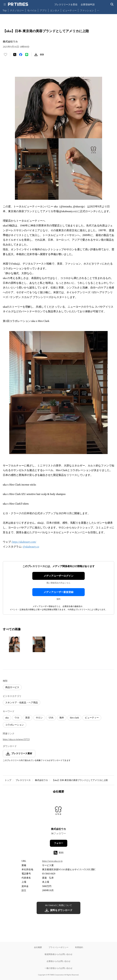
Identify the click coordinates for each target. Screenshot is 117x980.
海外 (62, 718)
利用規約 (79, 947)
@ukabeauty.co (31, 547)
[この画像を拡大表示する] (14, 644)
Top (5, 10)
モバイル (32, 10)
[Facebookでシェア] (21, 55)
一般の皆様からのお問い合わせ (59, 968)
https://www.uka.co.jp (52, 861)
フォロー (59, 843)
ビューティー (70, 10)
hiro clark (74, 718)
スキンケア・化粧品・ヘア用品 (22, 703)
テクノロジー (17, 10)
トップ (8, 780)
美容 (28, 718)
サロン (39, 718)
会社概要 (38, 947)
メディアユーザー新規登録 (59, 592)
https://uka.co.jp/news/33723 (16, 739)
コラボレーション (15, 725)
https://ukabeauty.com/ (24, 542)
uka (7, 718)
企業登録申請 (88, 4)
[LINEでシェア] (27, 55)
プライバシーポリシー (59, 947)
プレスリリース (23, 780)
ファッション (87, 10)
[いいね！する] (5, 55)
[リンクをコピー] (42, 55)
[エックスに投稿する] (15, 55)
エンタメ (55, 10)
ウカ (17, 718)
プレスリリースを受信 (66, 4)
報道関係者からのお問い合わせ (59, 954)
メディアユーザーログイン (59, 576)
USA (51, 718)
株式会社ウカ (41, 780)
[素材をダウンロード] (36, 55)
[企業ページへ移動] (59, 812)
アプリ (43, 10)
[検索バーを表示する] (112, 4)
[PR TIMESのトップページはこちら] (18, 4)
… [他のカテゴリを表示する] (98, 10)
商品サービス (12, 687)
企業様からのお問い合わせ (59, 961)
